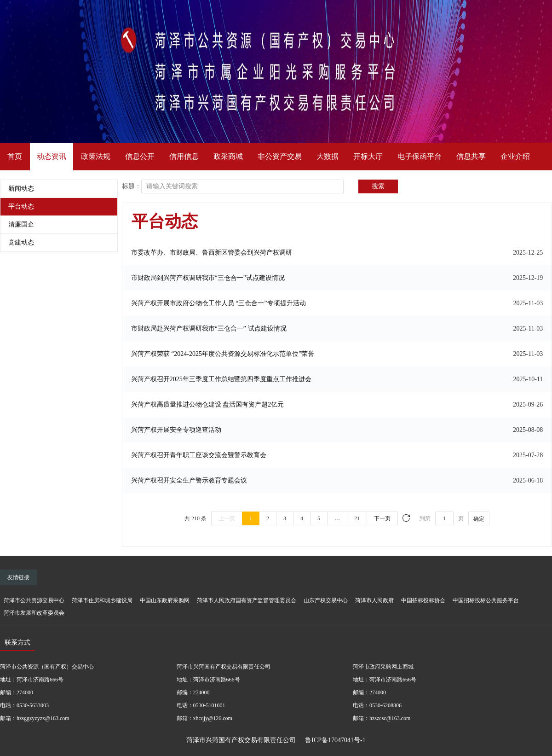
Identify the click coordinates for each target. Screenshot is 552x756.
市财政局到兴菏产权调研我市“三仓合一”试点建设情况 (208, 278)
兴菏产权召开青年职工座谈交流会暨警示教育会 (199, 455)
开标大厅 (368, 156)
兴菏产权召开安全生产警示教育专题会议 (189, 480)
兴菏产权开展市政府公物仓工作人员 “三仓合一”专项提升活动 (218, 303)
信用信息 (184, 156)
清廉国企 (21, 224)
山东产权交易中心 (326, 600)
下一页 (382, 518)
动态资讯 (52, 156)
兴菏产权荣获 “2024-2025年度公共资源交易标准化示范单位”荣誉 (223, 354)
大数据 (328, 156)
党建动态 (21, 242)
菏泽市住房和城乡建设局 (102, 600)
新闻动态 (21, 189)
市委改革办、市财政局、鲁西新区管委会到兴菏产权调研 (212, 253)
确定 (479, 519)
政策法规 (96, 156)
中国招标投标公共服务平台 (486, 600)
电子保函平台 (420, 156)
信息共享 (471, 156)
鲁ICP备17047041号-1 (335, 740)
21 (357, 518)
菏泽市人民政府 (374, 600)
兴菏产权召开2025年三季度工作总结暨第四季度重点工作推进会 (221, 379)
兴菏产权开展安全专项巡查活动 (176, 430)
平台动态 (21, 206)
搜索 (378, 186)
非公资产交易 (280, 156)
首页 (15, 156)
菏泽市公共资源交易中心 (34, 600)
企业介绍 (515, 156)
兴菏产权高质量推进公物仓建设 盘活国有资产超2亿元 (208, 404)
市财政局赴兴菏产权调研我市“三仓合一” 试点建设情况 (209, 329)
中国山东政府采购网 (165, 600)
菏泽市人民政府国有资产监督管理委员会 (247, 600)
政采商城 (228, 156)
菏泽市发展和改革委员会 (34, 613)
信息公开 (140, 156)
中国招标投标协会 (423, 600)
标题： (132, 186)
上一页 (227, 518)
